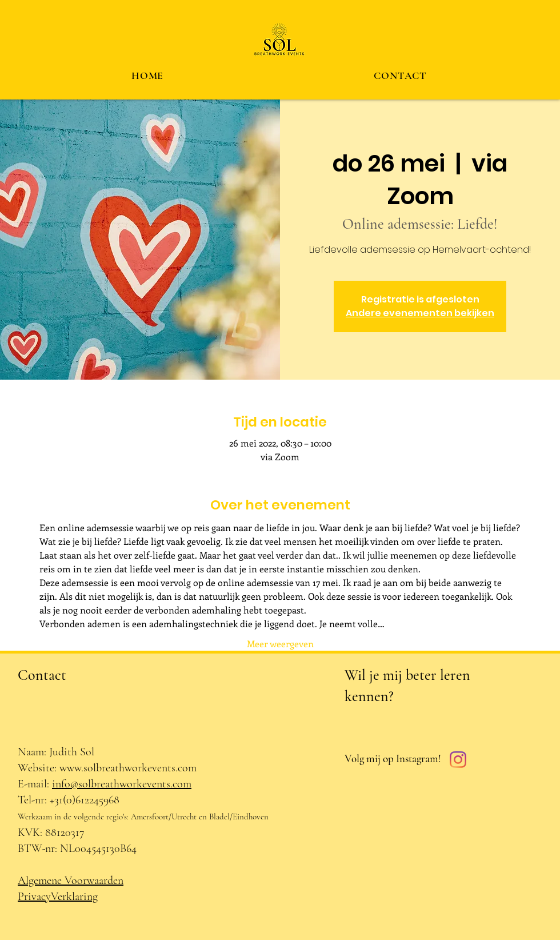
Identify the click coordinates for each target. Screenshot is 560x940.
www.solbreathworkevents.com (128, 768)
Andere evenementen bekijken (420, 313)
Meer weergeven (280, 644)
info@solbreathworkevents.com (122, 784)
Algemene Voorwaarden (71, 881)
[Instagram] (458, 760)
